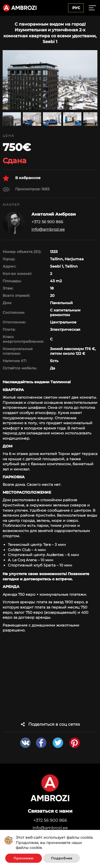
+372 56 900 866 (50, 820)
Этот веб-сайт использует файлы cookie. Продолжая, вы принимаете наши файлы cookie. (54, 843)
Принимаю (24, 858)
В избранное (22, 178)
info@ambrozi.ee (48, 229)
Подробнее (62, 858)
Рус (76, 8)
